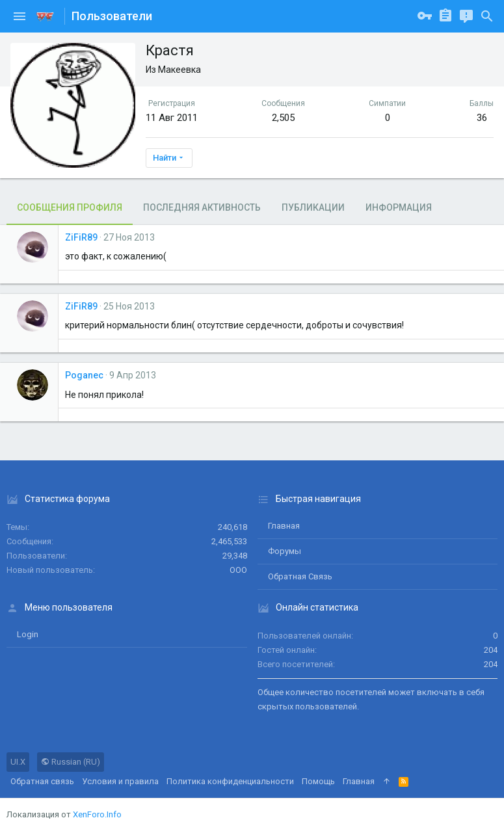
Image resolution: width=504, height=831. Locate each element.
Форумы (285, 551)
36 (482, 118)
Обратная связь (300, 576)
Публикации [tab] (313, 207)
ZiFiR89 (81, 237)
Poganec (84, 375)
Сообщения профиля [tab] (70, 207)
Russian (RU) (71, 762)
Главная (284, 526)
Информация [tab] (399, 207)
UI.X (18, 762)
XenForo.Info (97, 814)
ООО (238, 570)
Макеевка (179, 70)
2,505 (283, 118)
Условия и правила (120, 781)
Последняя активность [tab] (202, 207)
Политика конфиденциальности (230, 781)
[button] (20, 16)
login (28, 634)
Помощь (318, 781)
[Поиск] (487, 16)
